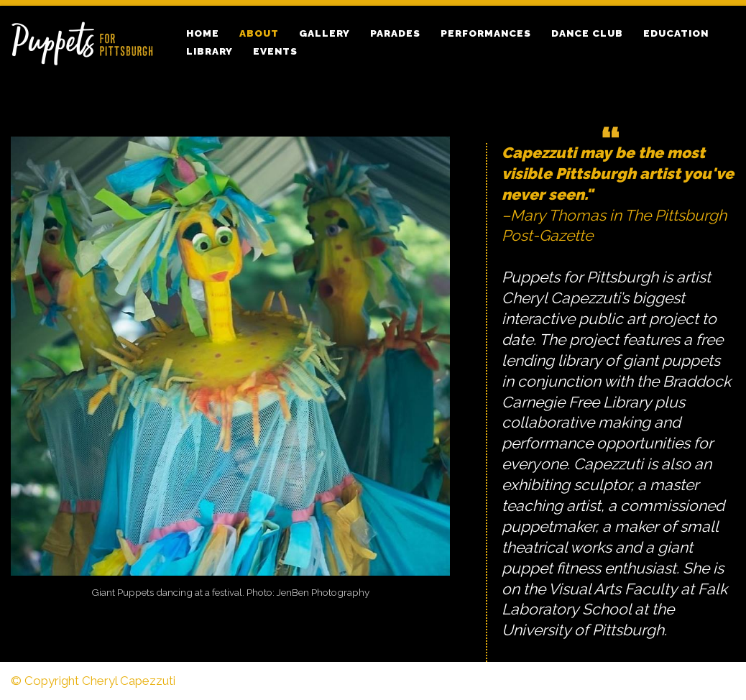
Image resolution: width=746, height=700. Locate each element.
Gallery (324, 33)
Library (209, 51)
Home (203, 33)
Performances (486, 33)
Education (676, 33)
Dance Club (587, 33)
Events (275, 51)
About (259, 33)
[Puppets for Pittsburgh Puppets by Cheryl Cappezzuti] (86, 42)
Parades (395, 33)
